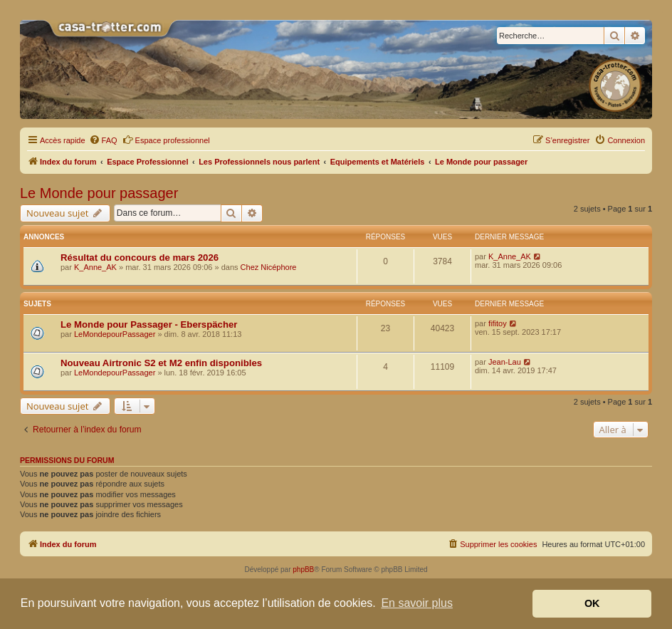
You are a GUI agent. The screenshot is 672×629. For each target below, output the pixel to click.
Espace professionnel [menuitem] (166, 140)
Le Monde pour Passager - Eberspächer (149, 324)
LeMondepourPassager (115, 334)
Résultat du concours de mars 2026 (140, 258)
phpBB (303, 570)
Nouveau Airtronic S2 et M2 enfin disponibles (161, 363)
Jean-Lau (505, 362)
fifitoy (498, 323)
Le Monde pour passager (99, 193)
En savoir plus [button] (417, 603)
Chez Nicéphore (269, 267)
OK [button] (592, 603)
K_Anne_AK (95, 267)
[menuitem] (103, 140)
